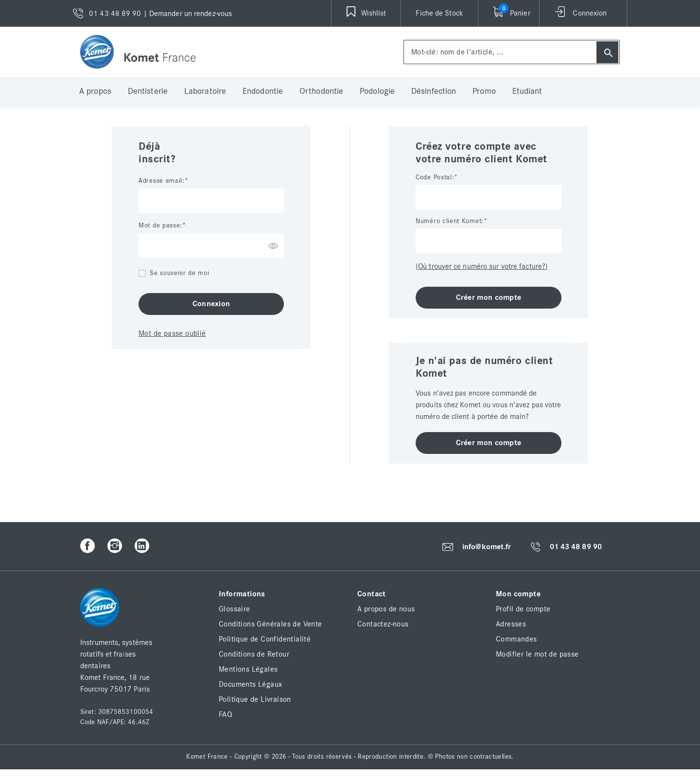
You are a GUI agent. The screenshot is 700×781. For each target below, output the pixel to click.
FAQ (226, 714)
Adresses (511, 624)
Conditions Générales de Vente (271, 624)
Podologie (377, 91)
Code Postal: (435, 177)
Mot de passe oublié (172, 333)
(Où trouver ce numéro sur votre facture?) (482, 266)
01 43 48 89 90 (576, 547)
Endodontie (263, 91)
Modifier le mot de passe (537, 654)
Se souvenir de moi (180, 273)
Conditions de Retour (254, 654)
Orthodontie (321, 91)
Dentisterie (148, 91)
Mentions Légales (248, 669)
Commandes (516, 639)
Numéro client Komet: (450, 221)
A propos (95, 91)
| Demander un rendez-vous (188, 14)
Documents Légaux (250, 684)
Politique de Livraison (255, 699)
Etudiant (527, 91)
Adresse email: (162, 181)
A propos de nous (386, 609)
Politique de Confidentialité (265, 639)
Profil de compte (523, 609)
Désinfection (434, 91)
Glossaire (235, 609)
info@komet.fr (487, 547)
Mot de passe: (160, 226)
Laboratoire (205, 91)
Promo (484, 91)
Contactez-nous (383, 624)
